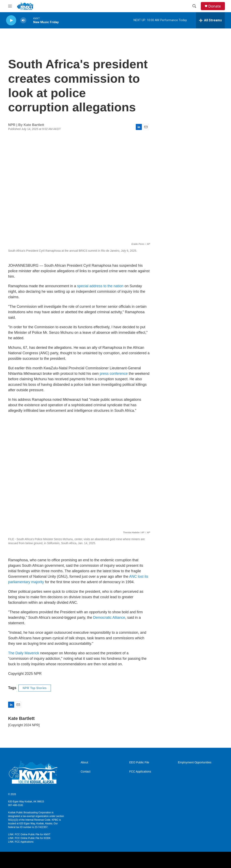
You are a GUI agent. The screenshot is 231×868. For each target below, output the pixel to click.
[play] (11, 20)
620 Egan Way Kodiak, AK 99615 (26, 802)
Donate (215, 6)
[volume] (23, 20)
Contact (86, 772)
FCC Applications (140, 772)
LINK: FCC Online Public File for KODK (29, 838)
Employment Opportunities (195, 762)
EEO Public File (139, 762)
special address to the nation (100, 286)
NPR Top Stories (35, 688)
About (84, 762)
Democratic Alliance (109, 618)
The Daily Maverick (24, 653)
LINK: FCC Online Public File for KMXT (29, 834)
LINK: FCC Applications (21, 842)
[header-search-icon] (194, 6)
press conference (114, 374)
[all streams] (210, 20)
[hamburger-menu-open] (10, 6)
